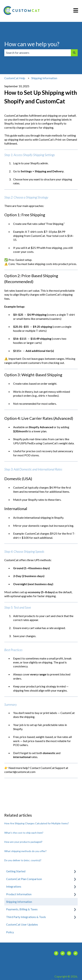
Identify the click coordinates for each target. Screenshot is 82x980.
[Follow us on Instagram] (69, 953)
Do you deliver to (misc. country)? (23, 860)
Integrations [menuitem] (14, 886)
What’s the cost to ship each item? (24, 833)
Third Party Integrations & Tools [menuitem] (26, 917)
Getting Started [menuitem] (16, 871)
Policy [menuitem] (10, 932)
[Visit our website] (63, 953)
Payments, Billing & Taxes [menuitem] (22, 909)
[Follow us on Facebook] (56, 953)
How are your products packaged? (23, 842)
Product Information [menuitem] (19, 894)
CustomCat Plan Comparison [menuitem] (24, 879)
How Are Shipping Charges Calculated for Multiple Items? (37, 823)
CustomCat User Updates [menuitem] (22, 924)
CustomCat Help (15, 78)
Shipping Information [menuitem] (19, 902)
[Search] (74, 53)
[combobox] (38, 53)
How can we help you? (32, 44)
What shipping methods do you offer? (25, 851)
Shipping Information (44, 78)
